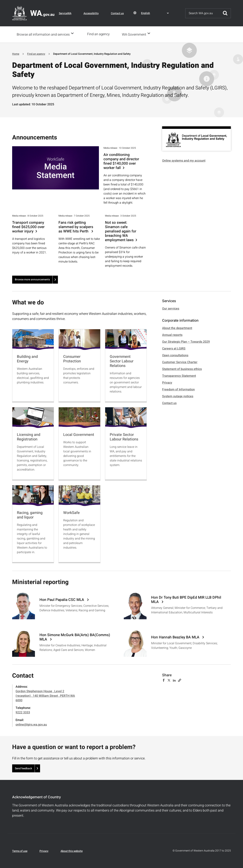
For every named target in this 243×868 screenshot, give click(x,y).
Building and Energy (27, 359)
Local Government (79, 434)
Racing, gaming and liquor (30, 515)
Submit (225, 13)
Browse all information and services (43, 34)
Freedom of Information (178, 389)
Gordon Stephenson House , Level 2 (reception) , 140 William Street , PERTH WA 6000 (45, 695)
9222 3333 (23, 712)
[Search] (203, 13)
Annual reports (172, 335)
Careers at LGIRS (174, 348)
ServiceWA (65, 13)
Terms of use (20, 851)
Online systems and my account (184, 160)
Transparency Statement (179, 375)
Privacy (167, 382)
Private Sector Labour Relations (124, 437)
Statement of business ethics (182, 369)
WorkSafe (71, 512)
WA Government (135, 34)
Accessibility (91, 13)
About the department (177, 328)
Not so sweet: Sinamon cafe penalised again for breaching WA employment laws (121, 231)
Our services (171, 308)
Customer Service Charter (180, 362)
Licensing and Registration (29, 437)
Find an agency (100, 34)
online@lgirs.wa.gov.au (31, 724)
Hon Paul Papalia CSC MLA (62, 599)
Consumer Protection (72, 359)
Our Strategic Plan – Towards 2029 (186, 341)
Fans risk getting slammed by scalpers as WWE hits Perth (76, 227)
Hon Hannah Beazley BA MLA (176, 637)
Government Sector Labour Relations (122, 361)
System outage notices (178, 396)
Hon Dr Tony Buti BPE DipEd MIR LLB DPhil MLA (186, 599)
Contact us (117, 13)
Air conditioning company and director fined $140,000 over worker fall (121, 161)
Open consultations (175, 355)
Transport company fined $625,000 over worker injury (28, 227)
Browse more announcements (32, 279)
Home (16, 54)
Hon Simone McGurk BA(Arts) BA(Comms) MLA (75, 637)
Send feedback (23, 768)
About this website (72, 851)
